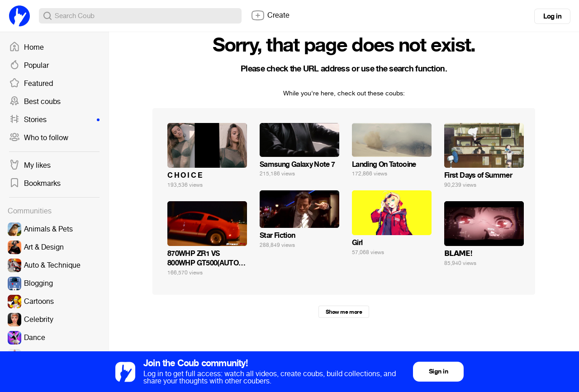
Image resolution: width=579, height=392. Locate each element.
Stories (54, 120)
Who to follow (39, 138)
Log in (552, 16)
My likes (30, 165)
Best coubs (35, 102)
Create (270, 15)
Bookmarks (35, 184)
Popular (29, 66)
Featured (31, 84)
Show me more (344, 312)
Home (26, 47)
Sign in (438, 371)
